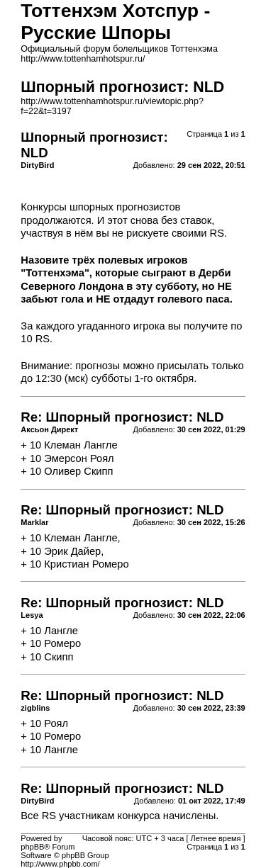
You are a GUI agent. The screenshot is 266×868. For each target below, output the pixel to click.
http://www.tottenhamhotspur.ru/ (83, 59)
